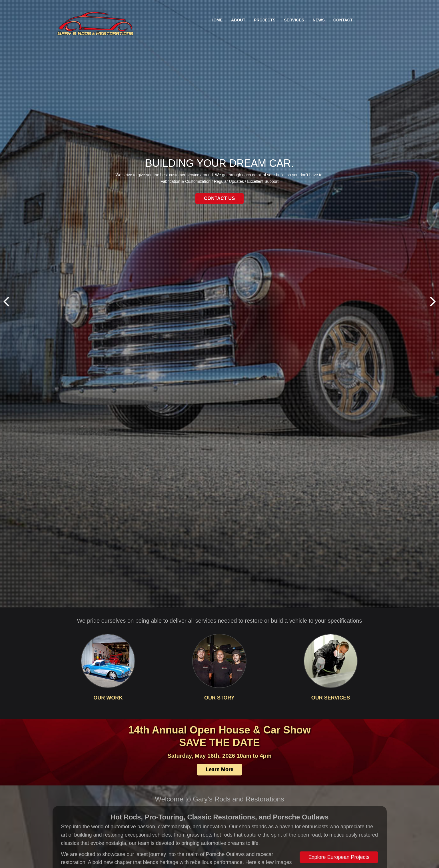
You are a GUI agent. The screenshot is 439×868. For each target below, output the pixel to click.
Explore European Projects (339, 857)
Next (433, 301)
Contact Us (219, 198)
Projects (265, 20)
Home (217, 20)
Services (294, 20)
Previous (6, 301)
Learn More (219, 769)
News (319, 20)
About (238, 20)
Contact (343, 20)
